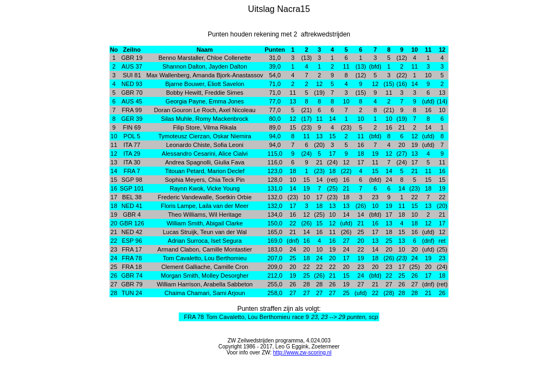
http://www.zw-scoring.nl (302, 353)
